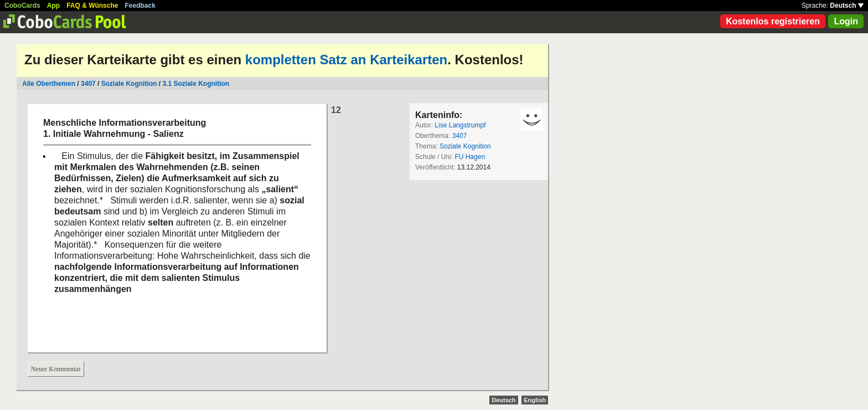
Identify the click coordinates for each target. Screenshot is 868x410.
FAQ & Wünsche (92, 6)
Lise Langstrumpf (460, 125)
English (535, 400)
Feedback (140, 6)
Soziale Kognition (129, 84)
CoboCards (22, 6)
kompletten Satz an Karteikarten (346, 60)
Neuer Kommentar (56, 369)
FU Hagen (470, 157)
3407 (88, 84)
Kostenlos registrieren (773, 21)
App (53, 6)
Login (846, 21)
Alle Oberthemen (49, 84)
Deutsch (847, 6)
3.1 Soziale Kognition (196, 84)
